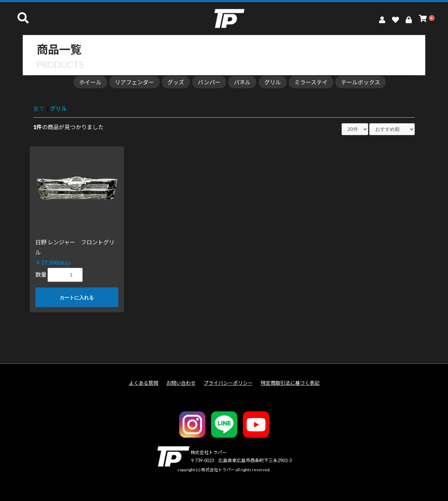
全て (39, 108)
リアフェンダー (134, 82)
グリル (273, 82)
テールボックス (360, 82)
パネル (242, 82)
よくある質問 (143, 383)
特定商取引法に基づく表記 (290, 383)
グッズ (176, 82)
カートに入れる (77, 298)
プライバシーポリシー (228, 383)
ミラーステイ (311, 82)
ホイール (90, 82)
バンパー (209, 82)
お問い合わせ (181, 383)
